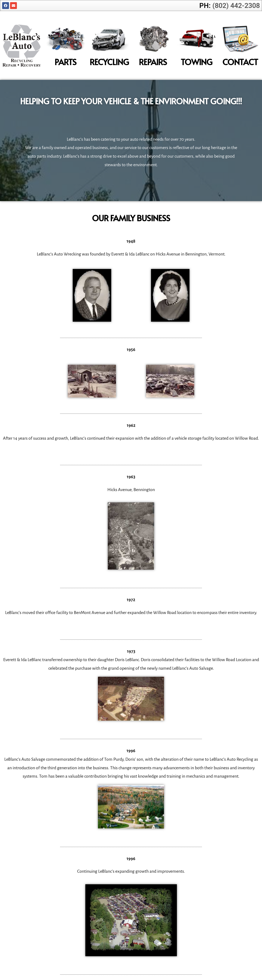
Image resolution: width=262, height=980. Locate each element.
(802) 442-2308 (236, 6)
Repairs (153, 62)
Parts (65, 62)
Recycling (109, 62)
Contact (240, 62)
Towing (196, 62)
